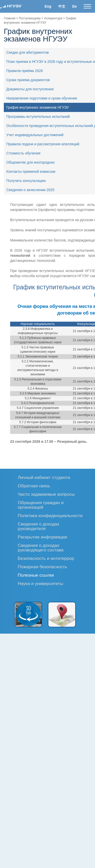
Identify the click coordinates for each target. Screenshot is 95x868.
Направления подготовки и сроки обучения (42, 98)
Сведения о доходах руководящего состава (41, 547)
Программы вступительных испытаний (38, 117)
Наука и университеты (40, 583)
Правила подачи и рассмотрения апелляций (43, 144)
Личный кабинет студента (44, 477)
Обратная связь (34, 486)
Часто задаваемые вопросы (46, 494)
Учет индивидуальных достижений (35, 135)
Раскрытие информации (42, 537)
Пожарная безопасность (42, 567)
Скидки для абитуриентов (28, 52)
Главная (10, 18)
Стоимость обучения (23, 153)
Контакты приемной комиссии (31, 172)
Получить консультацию (26, 181)
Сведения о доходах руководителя (39, 526)
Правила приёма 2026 (25, 71)
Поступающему (30, 18)
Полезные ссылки (36, 575)
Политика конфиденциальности (50, 515)
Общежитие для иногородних (31, 162)
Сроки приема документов (28, 80)
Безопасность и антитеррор (46, 558)
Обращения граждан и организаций (41, 505)
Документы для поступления (30, 89)
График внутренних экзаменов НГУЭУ (38, 107)
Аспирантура (53, 18)
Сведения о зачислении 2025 (30, 190)
